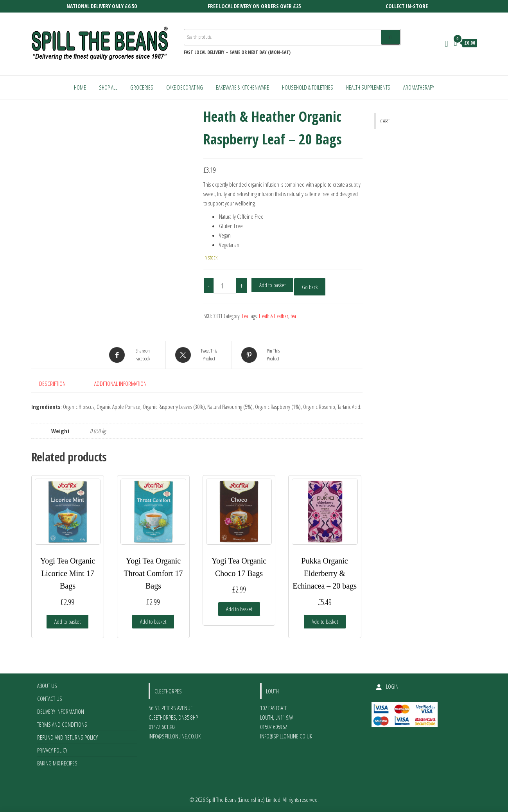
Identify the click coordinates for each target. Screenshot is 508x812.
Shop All (108, 87)
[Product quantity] (225, 286)
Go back (310, 287)
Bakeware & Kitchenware (242, 87)
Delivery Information (61, 711)
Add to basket (272, 285)
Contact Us (50, 699)
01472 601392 (162, 727)
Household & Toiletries (308, 87)
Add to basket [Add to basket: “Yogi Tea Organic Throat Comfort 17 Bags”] (153, 621)
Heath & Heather (274, 316)
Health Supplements (368, 87)
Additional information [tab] (120, 383)
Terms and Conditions (62, 724)
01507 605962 (274, 727)
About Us (47, 686)
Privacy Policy (52, 750)
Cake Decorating (185, 87)
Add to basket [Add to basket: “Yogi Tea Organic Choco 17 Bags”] (239, 609)
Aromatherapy (419, 87)
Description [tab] (52, 383)
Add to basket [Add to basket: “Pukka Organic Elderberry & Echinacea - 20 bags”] (325, 621)
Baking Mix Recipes (57, 763)
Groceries (142, 87)
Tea (245, 316)
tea (293, 316)
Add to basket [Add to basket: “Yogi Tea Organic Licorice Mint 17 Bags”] (67, 621)
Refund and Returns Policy (67, 737)
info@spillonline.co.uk (175, 736)
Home (80, 87)
